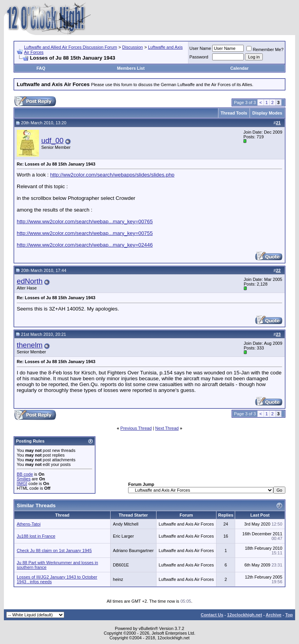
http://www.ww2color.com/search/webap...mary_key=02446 (85, 245)
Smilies (24, 479)
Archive (274, 615)
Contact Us (212, 615)
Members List (131, 68)
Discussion (133, 47)
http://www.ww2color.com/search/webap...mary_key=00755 (85, 233)
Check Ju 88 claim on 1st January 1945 (54, 550)
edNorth (30, 281)
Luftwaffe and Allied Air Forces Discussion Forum (71, 47)
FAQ (41, 68)
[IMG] (22, 483)
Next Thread (167, 428)
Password (199, 57)
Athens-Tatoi (29, 524)
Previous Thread (136, 428)
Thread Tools (234, 113)
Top (289, 615)
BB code (25, 474)
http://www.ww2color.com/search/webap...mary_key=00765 (85, 221)
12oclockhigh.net (244, 615)
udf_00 (52, 140)
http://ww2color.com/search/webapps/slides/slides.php (112, 175)
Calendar (239, 68)
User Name (201, 48)
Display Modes (267, 113)
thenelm (30, 345)
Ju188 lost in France (36, 536)
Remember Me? (265, 49)
